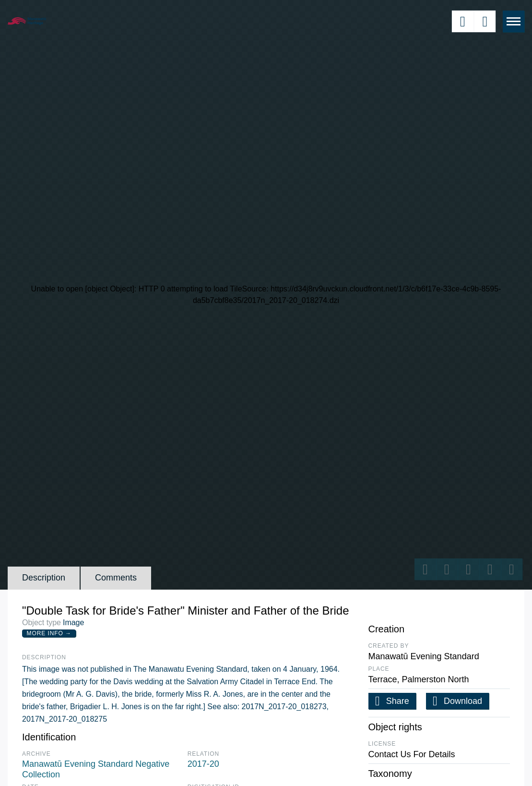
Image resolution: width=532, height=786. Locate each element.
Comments (116, 578)
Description (44, 578)
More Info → (49, 633)
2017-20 (203, 764)
